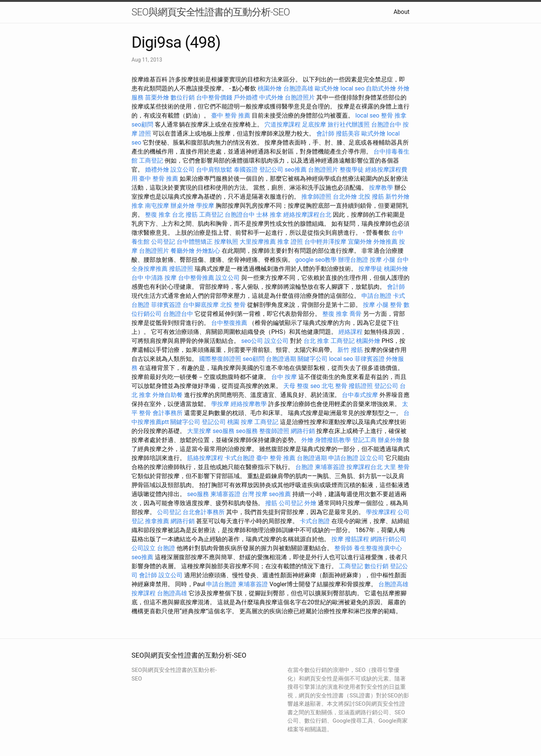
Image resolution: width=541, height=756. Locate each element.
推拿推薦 (157, 521)
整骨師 (343, 548)
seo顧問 (142, 124)
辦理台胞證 (353, 260)
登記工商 (364, 440)
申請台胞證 (376, 296)
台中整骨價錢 (214, 97)
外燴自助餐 (168, 395)
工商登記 (151, 161)
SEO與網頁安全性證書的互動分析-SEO (211, 12)
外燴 (307, 440)
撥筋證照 (181, 269)
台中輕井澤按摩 (325, 242)
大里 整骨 (397, 467)
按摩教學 (381, 188)
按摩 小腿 (382, 260)
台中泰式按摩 (360, 395)
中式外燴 (271, 97)
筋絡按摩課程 (205, 458)
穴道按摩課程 (283, 124)
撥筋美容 (348, 134)
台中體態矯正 (195, 242)
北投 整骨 (233, 305)
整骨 (396, 305)
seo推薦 (296, 170)
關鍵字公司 (313, 359)
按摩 (337, 539)
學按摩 (205, 206)
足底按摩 (314, 124)
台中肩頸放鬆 (214, 170)
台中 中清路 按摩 (154, 278)
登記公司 (271, 170)
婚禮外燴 (157, 170)
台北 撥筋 (185, 215)
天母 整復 (296, 386)
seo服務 (224, 431)
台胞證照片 (300, 97)
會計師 (325, 134)
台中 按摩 (284, 377)
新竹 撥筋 (350, 350)
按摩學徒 (370, 269)
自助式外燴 (381, 88)
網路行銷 (303, 431)
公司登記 (163, 242)
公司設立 (144, 548)
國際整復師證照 (220, 359)
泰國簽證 (246, 170)
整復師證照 (274, 431)
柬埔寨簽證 (330, 467)
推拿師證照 (316, 197)
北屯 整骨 (334, 386)
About (401, 12)
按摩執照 (226, 242)
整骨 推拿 (394, 115)
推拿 (138, 206)
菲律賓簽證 (166, 305)
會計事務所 (168, 413)
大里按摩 (199, 431)
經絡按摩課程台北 (307, 215)
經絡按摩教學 (249, 404)
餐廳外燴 (183, 251)
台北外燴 (345, 197)
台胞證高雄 (298, 88)
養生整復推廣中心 (378, 548)
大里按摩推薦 (258, 242)
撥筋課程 (357, 539)
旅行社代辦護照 (349, 124)
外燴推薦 (385, 242)
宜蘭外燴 (360, 242)
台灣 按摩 (255, 494)
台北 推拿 (316, 341)
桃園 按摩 (240, 422)
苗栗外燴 (157, 97)
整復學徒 (352, 170)
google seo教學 (316, 260)
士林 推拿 (269, 215)
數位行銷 (183, 97)
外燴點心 (208, 251)
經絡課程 (351, 332)
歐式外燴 (327, 88)
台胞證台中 (386, 124)
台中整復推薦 (229, 323)
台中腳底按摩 (201, 305)
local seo (352, 88)
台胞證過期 (281, 359)
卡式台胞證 (240, 458)
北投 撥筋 (371, 197)
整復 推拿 (158, 215)
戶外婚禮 (246, 97)
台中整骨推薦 (196, 278)
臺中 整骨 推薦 (231, 115)
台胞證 (304, 467)
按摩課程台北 (364, 467)
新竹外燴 (397, 197)
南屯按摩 (157, 206)
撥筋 (271, 503)
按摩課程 (144, 593)
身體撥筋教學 (333, 440)
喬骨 (355, 314)
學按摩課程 (381, 512)
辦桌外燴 (183, 206)
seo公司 (252, 341)
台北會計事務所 (204, 512)
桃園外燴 (270, 88)
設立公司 (183, 170)
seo (315, 386)
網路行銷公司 (388, 539)
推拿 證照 (290, 242)
